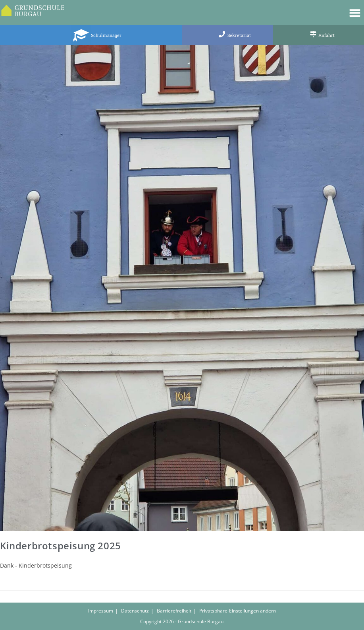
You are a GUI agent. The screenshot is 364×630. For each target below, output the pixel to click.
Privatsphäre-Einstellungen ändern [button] (238, 611)
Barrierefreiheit (174, 611)
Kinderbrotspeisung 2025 (61, 546)
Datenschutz (135, 611)
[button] (355, 13)
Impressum (101, 611)
